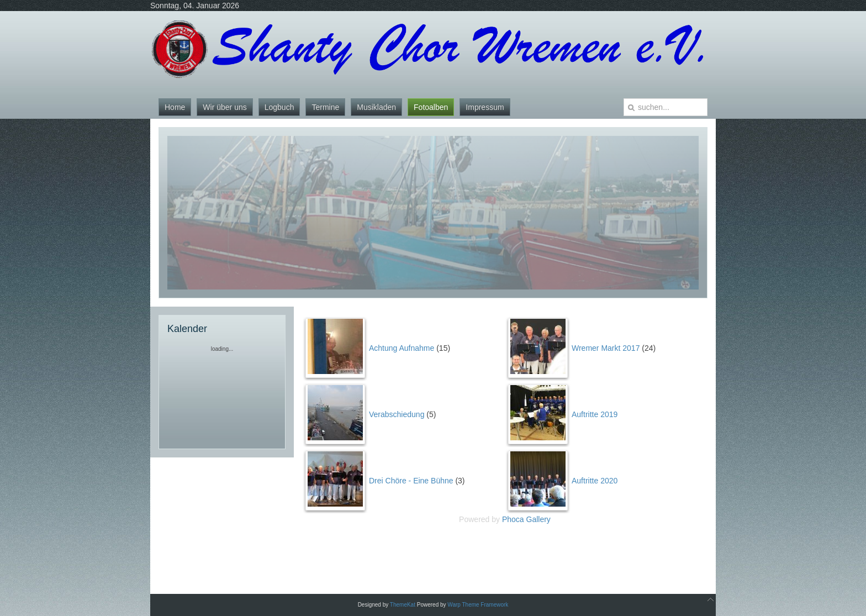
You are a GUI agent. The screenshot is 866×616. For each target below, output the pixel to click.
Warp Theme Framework (478, 605)
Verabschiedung (397, 414)
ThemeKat (403, 605)
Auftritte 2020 (595, 481)
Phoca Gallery (526, 519)
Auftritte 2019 (595, 414)
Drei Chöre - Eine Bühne (411, 481)
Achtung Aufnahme (402, 348)
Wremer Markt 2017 (606, 348)
